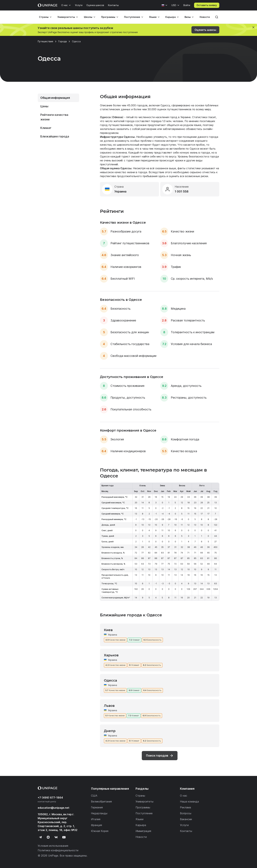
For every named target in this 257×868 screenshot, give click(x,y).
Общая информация (55, 98)
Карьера (171, 17)
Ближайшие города (55, 136)
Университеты (66, 17)
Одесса (110, 680)
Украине (186, 117)
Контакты (113, 5)
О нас (64, 5)
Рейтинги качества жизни (54, 117)
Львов (109, 706)
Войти (187, 5)
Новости (205, 17)
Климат (46, 128)
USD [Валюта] (174, 5)
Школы (88, 17)
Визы (188, 17)
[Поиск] (217, 17)
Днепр (110, 731)
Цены (44, 106)
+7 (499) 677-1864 (50, 798)
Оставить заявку (207, 5)
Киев (108, 630)
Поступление (132, 17)
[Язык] (165, 5)
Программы (108, 17)
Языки (153, 17)
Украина (112, 635)
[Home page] (48, 5)
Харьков (111, 655)
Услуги (79, 5)
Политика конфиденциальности (58, 850)
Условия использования (53, 846)
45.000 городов (137, 105)
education (54, 808)
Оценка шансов (95, 5)
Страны (44, 17)
